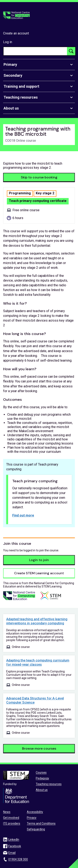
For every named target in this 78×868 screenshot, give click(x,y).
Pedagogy (42, 778)
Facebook (15, 846)
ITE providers (12, 823)
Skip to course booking (39, 177)
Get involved (11, 818)
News (7, 812)
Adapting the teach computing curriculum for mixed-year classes (38, 662)
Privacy (32, 818)
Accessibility (35, 812)
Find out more (23, 515)
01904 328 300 (18, 859)
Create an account (16, 33)
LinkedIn (14, 840)
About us (42, 790)
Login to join (39, 560)
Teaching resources (49, 784)
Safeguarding (36, 829)
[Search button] (71, 51)
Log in (8, 42)
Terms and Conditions (41, 823)
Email (12, 853)
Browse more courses (39, 748)
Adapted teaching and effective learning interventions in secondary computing (37, 621)
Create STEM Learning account (39, 573)
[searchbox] (35, 51)
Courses (41, 772)
